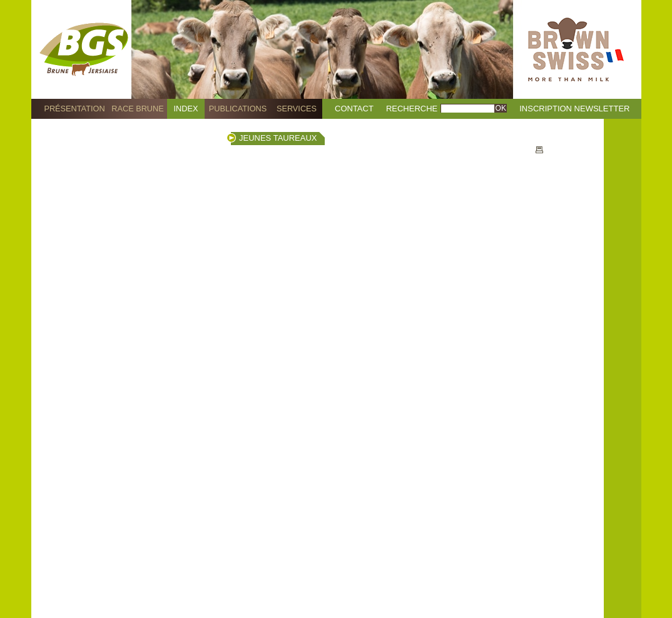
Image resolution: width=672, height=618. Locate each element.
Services (297, 109)
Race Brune (138, 109)
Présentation (74, 109)
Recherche (412, 109)
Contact (354, 109)
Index (186, 109)
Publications (238, 109)
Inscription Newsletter (574, 109)
